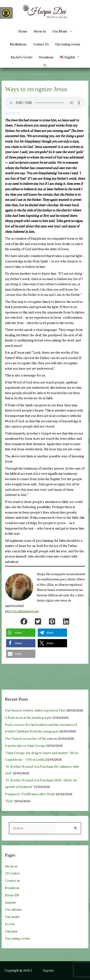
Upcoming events (68, 44)
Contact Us (41, 44)
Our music (12, 917)
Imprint (10, 902)
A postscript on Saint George (25, 746)
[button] (70, 57)
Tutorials (11, 931)
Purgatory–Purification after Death (30, 794)
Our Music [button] (60, 31)
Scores (10, 924)
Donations (46, 57)
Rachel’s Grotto (22, 57)
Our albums (13, 909)
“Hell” (9, 801)
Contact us (12, 881)
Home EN (12, 895)
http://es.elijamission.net (22, 611)
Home (23, 31)
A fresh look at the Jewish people (28, 718)
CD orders (12, 873)
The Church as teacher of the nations (31, 739)
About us (40, 31)
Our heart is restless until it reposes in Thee (35, 710)
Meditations (18, 44)
